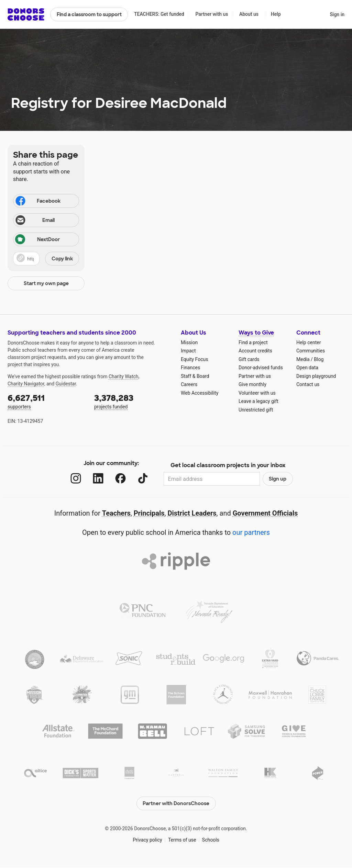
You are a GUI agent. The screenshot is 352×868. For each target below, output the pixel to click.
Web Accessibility (200, 393)
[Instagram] (76, 478)
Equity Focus (194, 359)
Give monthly (252, 384)
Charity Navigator (26, 384)
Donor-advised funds (261, 368)
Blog (319, 359)
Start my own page (46, 283)
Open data (307, 368)
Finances (190, 368)
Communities (311, 351)
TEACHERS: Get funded (159, 14)
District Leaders (192, 513)
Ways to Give (256, 333)
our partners (251, 532)
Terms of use (182, 840)
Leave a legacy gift (258, 401)
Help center (309, 342)
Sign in (337, 14)
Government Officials (265, 513)
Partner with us (212, 14)
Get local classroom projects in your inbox (228, 465)
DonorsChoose (26, 14)
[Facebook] (120, 478)
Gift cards (249, 359)
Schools (211, 840)
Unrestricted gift (256, 410)
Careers (189, 384)
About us (249, 14)
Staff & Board (195, 376)
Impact (188, 351)
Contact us (308, 384)
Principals (149, 513)
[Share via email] (46, 220)
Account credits (255, 351)
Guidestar (66, 384)
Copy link (62, 259)
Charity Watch (124, 376)
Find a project (253, 342)
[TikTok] (143, 478)
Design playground (316, 376)
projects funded (133, 401)
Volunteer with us (257, 393)
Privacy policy (147, 840)
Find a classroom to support (89, 14)
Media (303, 359)
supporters (46, 401)
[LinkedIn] (98, 478)
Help (276, 14)
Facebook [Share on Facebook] (37, 202)
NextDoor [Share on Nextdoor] (37, 240)
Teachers (116, 513)
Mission (189, 342)
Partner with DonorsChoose (176, 803)
